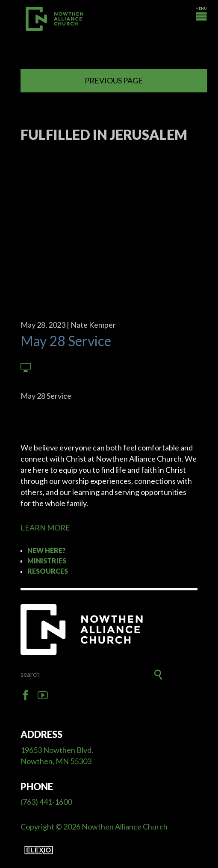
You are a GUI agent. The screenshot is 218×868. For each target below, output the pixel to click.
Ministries (47, 561)
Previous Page (114, 80)
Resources (48, 571)
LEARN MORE (45, 527)
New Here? (47, 550)
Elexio (39, 850)
